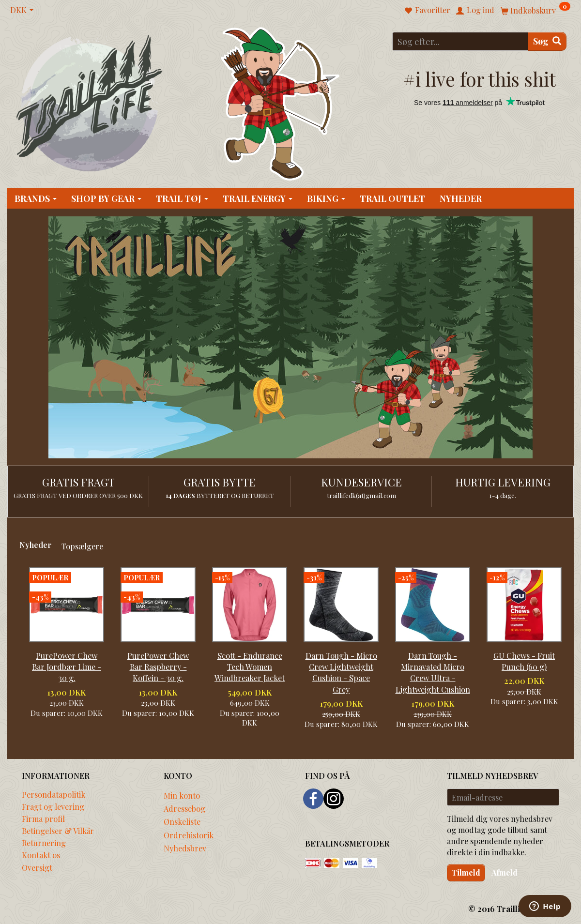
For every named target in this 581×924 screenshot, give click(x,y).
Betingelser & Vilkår (58, 831)
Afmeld (505, 872)
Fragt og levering (53, 806)
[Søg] (547, 41)
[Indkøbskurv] (535, 10)
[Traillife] (90, 102)
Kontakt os (41, 855)
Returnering (44, 843)
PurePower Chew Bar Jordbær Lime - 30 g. (67, 666)
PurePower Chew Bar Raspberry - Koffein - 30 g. (158, 666)
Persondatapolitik (54, 794)
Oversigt (37, 867)
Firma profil (43, 818)
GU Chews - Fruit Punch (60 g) (524, 661)
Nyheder (36, 545)
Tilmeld (466, 872)
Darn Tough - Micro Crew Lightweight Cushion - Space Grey (341, 672)
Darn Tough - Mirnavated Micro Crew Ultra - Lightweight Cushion (433, 672)
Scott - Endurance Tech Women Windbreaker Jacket (250, 666)
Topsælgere (82, 546)
